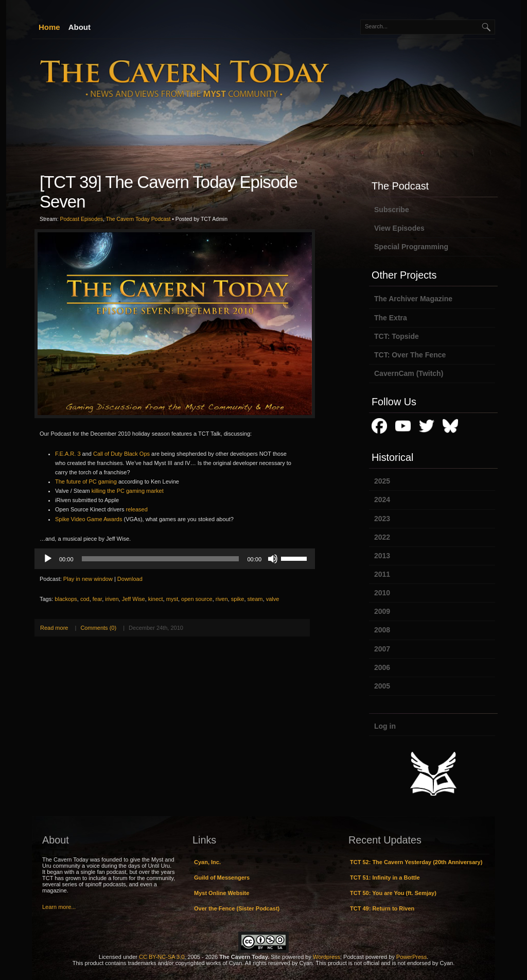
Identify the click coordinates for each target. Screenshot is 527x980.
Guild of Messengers (222, 878)
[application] (175, 559)
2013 (382, 556)
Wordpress (327, 957)
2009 (382, 611)
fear (97, 599)
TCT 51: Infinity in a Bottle (385, 878)
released (137, 509)
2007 (382, 649)
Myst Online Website (222, 893)
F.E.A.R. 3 (68, 454)
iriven (112, 599)
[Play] (48, 559)
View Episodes (399, 228)
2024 (382, 500)
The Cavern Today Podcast (138, 219)
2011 (382, 574)
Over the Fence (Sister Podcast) (237, 908)
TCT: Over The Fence (410, 355)
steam (255, 599)
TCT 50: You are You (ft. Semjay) (393, 893)
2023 (382, 519)
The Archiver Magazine (413, 299)
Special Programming (411, 247)
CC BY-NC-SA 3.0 (162, 957)
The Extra (391, 318)
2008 (382, 630)
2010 (382, 593)
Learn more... (59, 907)
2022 (382, 537)
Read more (54, 628)
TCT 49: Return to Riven (382, 908)
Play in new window (88, 579)
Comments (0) (98, 628)
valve (273, 599)
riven (222, 599)
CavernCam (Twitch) (409, 373)
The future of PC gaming (86, 482)
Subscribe (392, 210)
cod (85, 599)
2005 (382, 686)
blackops (66, 599)
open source (197, 599)
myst (172, 599)
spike (238, 599)
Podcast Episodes (81, 219)
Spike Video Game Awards (89, 519)
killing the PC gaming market (128, 491)
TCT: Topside (397, 336)
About (80, 27)
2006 (382, 667)
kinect (156, 599)
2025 (382, 481)
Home (49, 27)
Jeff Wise (134, 599)
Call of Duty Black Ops (121, 454)
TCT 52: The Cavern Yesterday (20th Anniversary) (416, 862)
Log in (385, 726)
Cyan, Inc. (207, 862)
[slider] (161, 559)
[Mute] (273, 559)
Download (130, 579)
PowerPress (411, 957)
